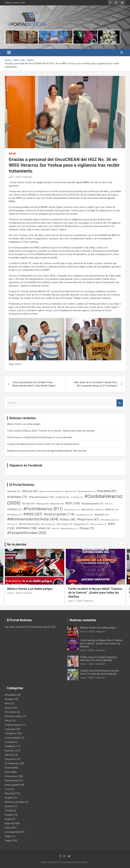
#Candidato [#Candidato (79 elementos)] (17, 497)
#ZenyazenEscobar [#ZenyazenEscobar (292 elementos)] (27, 533)
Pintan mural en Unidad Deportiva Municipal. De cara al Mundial (39, 437)
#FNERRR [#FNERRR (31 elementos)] (15, 509)
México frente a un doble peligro (24, 424)
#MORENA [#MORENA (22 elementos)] (102, 515)
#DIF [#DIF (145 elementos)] (73, 503)
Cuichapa (10, 742)
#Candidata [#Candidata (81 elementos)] (107, 491)
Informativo (15, 581)
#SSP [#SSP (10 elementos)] (56, 529)
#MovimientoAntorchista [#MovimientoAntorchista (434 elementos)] (33, 519)
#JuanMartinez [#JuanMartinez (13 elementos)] (84, 515)
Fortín (73, 581)
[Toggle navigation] (9, 53)
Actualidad (10, 695)
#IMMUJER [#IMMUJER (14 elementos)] (112, 510)
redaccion (27, 177)
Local (8, 789)
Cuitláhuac (10, 746)
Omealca (9, 806)
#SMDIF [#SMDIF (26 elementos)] (44, 528)
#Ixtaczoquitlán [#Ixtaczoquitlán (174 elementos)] (59, 514)
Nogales (9, 798)
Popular (9, 815)
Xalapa (8, 836)
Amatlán (9, 699)
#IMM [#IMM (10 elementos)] (99, 510)
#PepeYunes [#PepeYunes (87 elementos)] (88, 519)
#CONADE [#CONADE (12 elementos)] (77, 497)
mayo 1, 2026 (14, 593)
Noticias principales (15, 802)
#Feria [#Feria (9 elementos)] (109, 504)
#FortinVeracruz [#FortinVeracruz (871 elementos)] (43, 509)
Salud (12, 154)
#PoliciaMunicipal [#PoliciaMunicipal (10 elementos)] (110, 520)
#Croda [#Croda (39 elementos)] (28, 504)
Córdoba (9, 733)
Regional (9, 823)
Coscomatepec (13, 738)
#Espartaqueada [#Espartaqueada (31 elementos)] (93, 504)
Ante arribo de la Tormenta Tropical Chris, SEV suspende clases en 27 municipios (96, 384)
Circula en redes (13, 716)
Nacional (9, 793)
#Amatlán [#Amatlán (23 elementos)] (14, 491)
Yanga (8, 841)
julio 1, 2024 (15, 177)
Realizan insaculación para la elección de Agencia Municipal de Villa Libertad (47, 451)
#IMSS (18, 364)
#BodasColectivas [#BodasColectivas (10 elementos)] (87, 491)
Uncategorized (12, 832)
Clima (8, 721)
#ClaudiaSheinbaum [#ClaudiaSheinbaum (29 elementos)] (41, 497)
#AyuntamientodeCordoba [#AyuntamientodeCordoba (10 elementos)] (51, 491)
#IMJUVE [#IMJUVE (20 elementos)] (87, 510)
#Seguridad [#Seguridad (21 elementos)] (81, 524)
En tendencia (11, 763)
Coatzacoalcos (13, 725)
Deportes (10, 751)
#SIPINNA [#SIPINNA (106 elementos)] (26, 528)
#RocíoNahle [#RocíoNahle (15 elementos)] (65, 524)
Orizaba (9, 811)
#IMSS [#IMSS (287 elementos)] (33, 514)
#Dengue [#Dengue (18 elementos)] (42, 504)
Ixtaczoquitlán (12, 785)
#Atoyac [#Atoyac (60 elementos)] (30, 491)
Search (120, 403)
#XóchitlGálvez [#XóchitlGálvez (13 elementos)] (69, 529)
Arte (7, 703)
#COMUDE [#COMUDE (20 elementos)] (62, 497)
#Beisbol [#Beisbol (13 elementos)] (71, 491)
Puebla (8, 819)
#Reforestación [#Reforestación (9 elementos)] (48, 524)
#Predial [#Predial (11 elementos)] (12, 524)
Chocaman (10, 712)
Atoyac (8, 708)
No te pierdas (17, 544)
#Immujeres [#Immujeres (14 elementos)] (14, 515)
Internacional (11, 781)
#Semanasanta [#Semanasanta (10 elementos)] (98, 524)
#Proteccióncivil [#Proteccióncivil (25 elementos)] (29, 524)
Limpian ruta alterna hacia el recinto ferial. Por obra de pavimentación (43, 444)
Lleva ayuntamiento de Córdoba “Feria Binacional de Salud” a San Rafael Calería (34, 384)
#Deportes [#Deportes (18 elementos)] (57, 504)
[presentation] (118, 544)
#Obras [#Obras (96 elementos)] (68, 519)
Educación (10, 759)
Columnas (10, 729)
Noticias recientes (83, 620)
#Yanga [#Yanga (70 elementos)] (87, 528)
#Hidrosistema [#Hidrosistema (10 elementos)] (72, 510)
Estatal (8, 768)
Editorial (9, 755)
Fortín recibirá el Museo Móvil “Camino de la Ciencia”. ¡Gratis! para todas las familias (51, 431)
